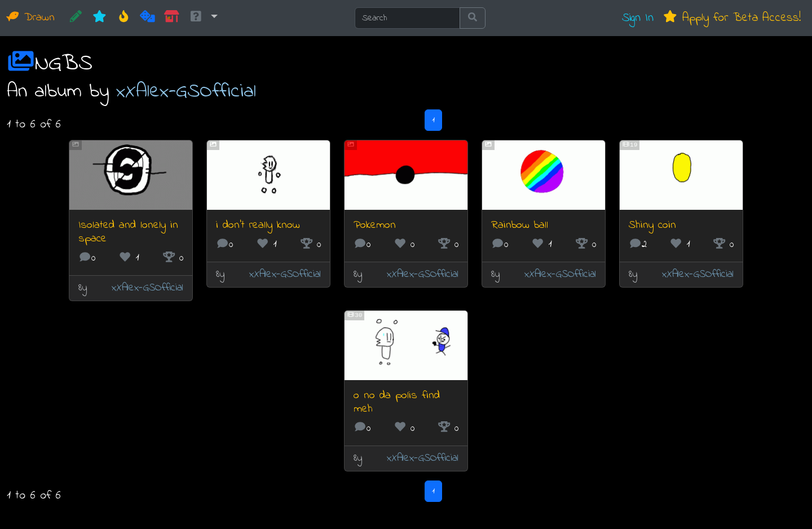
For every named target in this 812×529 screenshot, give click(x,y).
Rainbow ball (520, 225)
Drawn (31, 18)
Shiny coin (652, 225)
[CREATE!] (76, 18)
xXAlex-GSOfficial (186, 92)
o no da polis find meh (397, 402)
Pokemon (375, 225)
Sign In (638, 18)
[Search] (407, 18)
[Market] (172, 18)
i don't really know (258, 225)
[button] (203, 18)
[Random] (147, 18)
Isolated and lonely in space (128, 232)
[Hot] (124, 18)
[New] (100, 18)
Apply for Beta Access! (732, 18)
